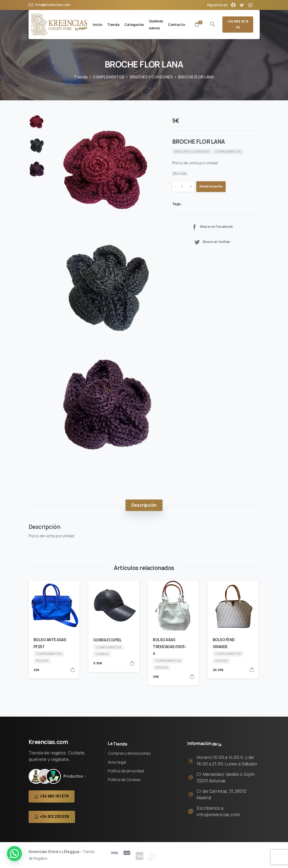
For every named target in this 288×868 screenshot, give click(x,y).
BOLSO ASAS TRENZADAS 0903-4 (169, 647)
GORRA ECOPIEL (107, 640)
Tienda (81, 77)
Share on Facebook (212, 227)
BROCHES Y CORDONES (151, 77)
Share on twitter (212, 242)
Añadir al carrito (211, 186)
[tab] (144, 505)
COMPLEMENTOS (109, 77)
